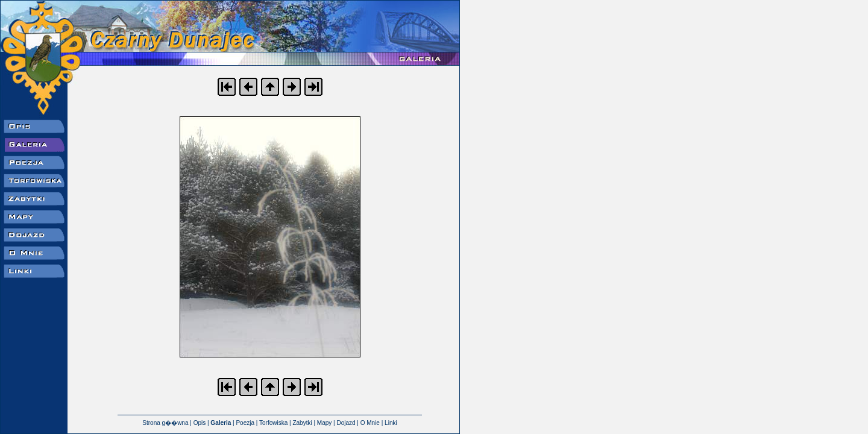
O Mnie (370, 423)
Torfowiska (273, 423)
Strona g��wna (165, 423)
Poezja (245, 423)
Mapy (324, 423)
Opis (200, 423)
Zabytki (302, 423)
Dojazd (346, 423)
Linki (391, 423)
